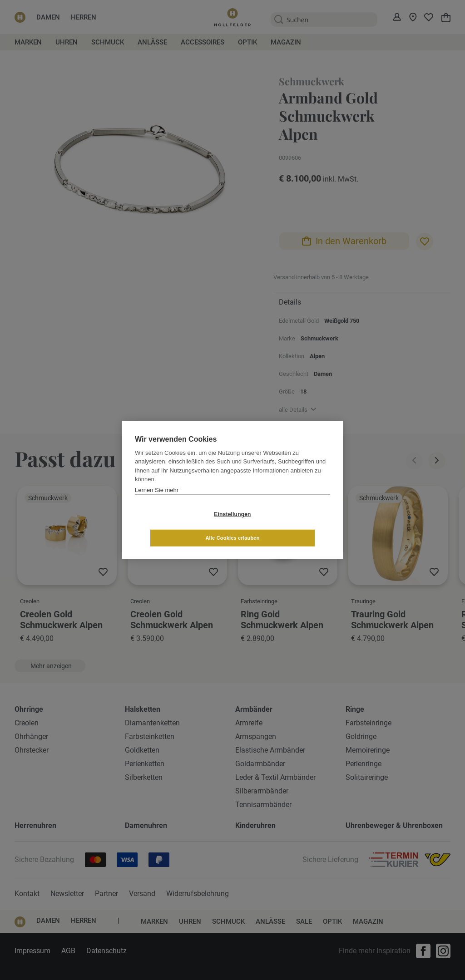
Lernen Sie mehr (157, 502)
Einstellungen (178, 526)
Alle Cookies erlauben (286, 526)
